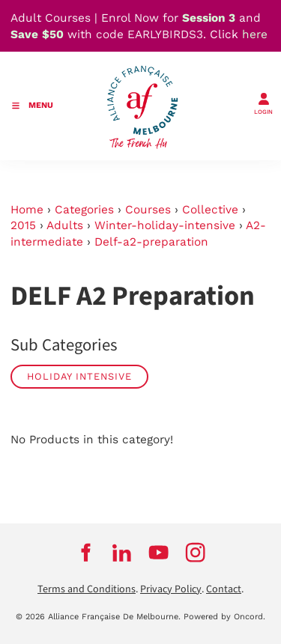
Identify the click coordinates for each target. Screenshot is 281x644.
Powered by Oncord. (224, 617)
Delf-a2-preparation (151, 242)
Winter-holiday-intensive (165, 225)
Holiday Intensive (79, 376)
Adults (65, 225)
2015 (23, 225)
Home (27, 210)
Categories (84, 210)
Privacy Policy (171, 589)
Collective (210, 210)
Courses (148, 210)
